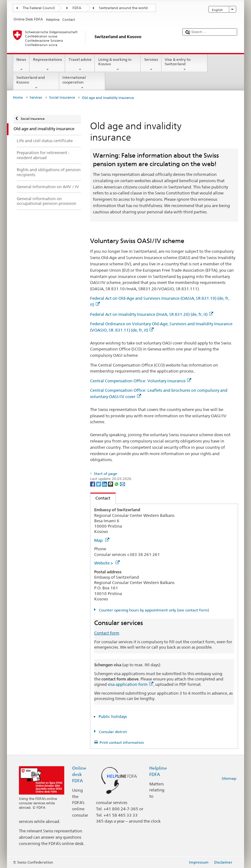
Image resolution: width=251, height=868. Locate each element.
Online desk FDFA (79, 774)
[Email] (123, 484)
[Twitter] (99, 484)
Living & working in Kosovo (118, 65)
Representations (47, 65)
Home (18, 98)
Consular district (112, 732)
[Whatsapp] (117, 484)
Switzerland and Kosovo (36, 83)
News (21, 65)
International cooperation (82, 83)
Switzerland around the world (123, 8)
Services (151, 65)
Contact (100, 498)
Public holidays (113, 716)
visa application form (131, 684)
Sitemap (229, 778)
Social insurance (62, 98)
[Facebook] (93, 484)
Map (102, 540)
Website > (107, 563)
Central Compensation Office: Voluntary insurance (141, 381)
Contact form (107, 633)
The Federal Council (39, 8)
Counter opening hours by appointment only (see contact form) (154, 610)
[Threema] (111, 484)
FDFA (77, 8)
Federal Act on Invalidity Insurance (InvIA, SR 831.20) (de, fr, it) (152, 314)
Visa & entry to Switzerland (185, 65)
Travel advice (80, 65)
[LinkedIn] (105, 484)
